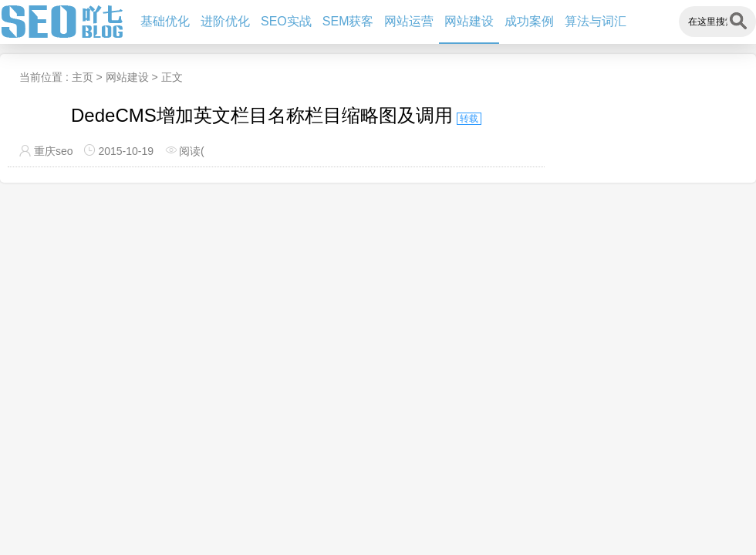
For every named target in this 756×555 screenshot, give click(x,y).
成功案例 (529, 21)
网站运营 (409, 21)
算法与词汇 (596, 21)
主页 (83, 77)
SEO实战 (286, 21)
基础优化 (165, 21)
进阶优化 (225, 21)
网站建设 (469, 21)
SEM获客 (348, 21)
